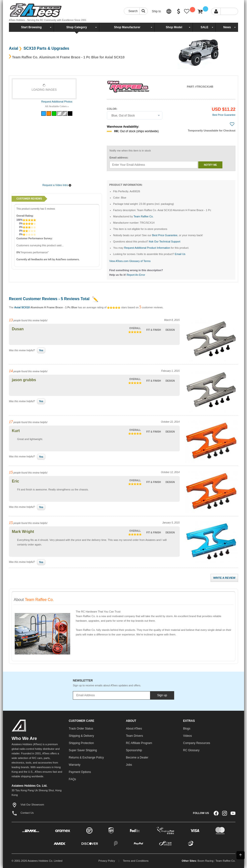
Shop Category (77, 27)
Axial (14, 48)
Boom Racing (206, 861)
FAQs (72, 779)
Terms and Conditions (136, 861)
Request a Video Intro (55, 185)
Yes (41, 350)
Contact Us (23, 813)
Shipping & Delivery (81, 736)
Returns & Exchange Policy (86, 758)
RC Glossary (191, 750)
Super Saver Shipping (83, 750)
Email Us (180, 254)
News (227, 27)
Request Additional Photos (57, 102)
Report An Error (136, 275)
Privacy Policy (107, 861)
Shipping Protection (81, 743)
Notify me (210, 165)
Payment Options (80, 772)
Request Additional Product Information (147, 248)
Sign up (162, 695)
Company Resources (197, 743)
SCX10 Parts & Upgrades (46, 48)
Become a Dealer (137, 758)
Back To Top (240, 855)
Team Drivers (134, 736)
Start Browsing (31, 27)
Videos (187, 736)
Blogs (187, 729)
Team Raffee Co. (226, 861)
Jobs (129, 765)
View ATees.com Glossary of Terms (130, 261)
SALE (205, 27)
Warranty (75, 765)
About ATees (134, 729)
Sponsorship (134, 750)
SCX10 (25, 307)
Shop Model (174, 27)
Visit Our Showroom (28, 805)
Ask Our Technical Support (165, 241)
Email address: (119, 158)
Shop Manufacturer (127, 27)
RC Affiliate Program (139, 743)
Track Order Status (81, 729)
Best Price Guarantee (224, 115)
